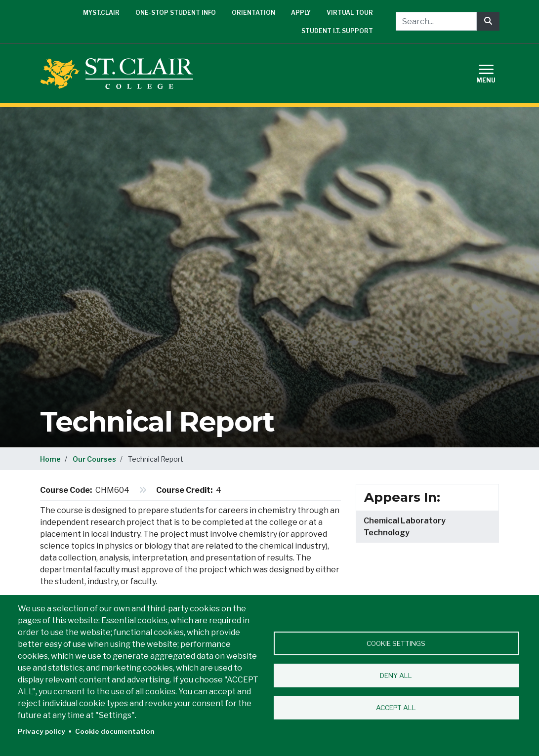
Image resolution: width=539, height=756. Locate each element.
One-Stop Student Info (176, 13)
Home (50, 459)
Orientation (253, 13)
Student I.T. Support (337, 31)
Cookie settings (396, 643)
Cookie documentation (115, 731)
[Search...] (436, 21)
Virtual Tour (350, 13)
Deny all (396, 676)
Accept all (396, 708)
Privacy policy (41, 731)
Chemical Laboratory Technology (405, 527)
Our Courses (94, 459)
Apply (301, 13)
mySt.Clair (101, 13)
